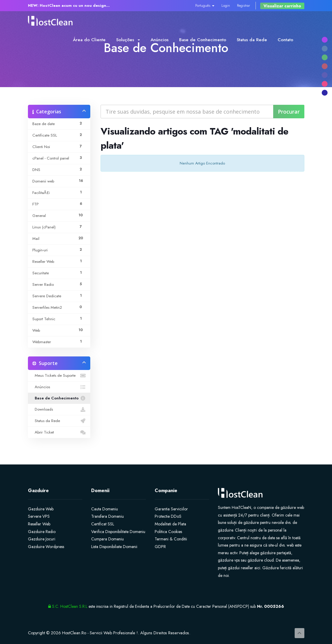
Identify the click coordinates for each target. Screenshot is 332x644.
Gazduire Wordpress (46, 547)
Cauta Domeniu (105, 509)
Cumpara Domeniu (107, 539)
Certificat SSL (103, 524)
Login (226, 5)
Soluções (128, 40)
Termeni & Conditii (171, 539)
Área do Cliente (89, 40)
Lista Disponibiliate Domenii (114, 547)
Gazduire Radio (42, 532)
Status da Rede (252, 40)
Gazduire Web (41, 509)
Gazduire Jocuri (42, 539)
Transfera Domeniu (107, 516)
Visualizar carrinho (282, 6)
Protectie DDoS (168, 516)
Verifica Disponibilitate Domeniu (118, 532)
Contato (285, 40)
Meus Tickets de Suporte (59, 376)
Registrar (243, 5)
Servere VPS (39, 516)
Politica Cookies (168, 532)
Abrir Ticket (59, 432)
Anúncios (160, 40)
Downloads (59, 409)
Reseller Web (39, 524)
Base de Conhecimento (203, 40)
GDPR (160, 547)
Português (205, 5)
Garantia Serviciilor (171, 509)
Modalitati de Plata (170, 524)
